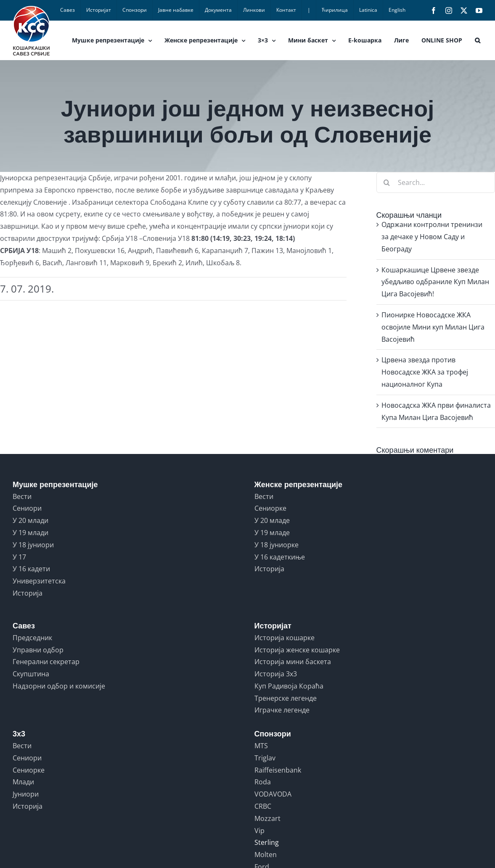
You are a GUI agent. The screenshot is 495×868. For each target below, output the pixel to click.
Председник (32, 638)
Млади (23, 782)
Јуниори (26, 794)
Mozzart (267, 818)
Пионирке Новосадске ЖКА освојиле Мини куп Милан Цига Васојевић (433, 327)
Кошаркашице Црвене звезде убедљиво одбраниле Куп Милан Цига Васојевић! (435, 282)
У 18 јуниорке (277, 545)
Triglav (265, 758)
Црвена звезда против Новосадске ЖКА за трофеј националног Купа (425, 372)
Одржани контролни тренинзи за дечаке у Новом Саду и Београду (432, 237)
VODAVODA (273, 794)
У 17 (19, 557)
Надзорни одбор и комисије (59, 686)
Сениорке (270, 508)
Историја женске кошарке (297, 650)
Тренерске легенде (286, 698)
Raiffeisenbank (278, 770)
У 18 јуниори (33, 545)
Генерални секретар (46, 662)
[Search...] (436, 182)
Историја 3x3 (276, 674)
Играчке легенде (282, 710)
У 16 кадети (31, 569)
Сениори (27, 508)
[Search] (387, 182)
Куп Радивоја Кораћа (289, 686)
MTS (261, 746)
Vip (259, 831)
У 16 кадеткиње (280, 557)
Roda (263, 782)
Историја (28, 593)
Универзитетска (39, 581)
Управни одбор (38, 650)
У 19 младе (272, 533)
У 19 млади (30, 533)
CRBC (263, 806)
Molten (266, 855)
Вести (22, 496)
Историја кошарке (285, 638)
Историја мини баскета (293, 662)
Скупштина (31, 674)
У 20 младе (272, 520)
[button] (478, 40)
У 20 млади (30, 520)
